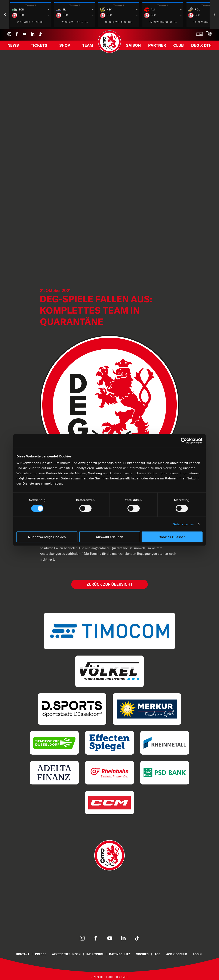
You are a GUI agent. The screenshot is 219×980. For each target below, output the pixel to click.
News (14, 46)
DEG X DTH (200, 46)
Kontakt (21, 954)
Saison (134, 46)
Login (200, 954)
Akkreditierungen (65, 954)
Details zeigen (183, 524)
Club (178, 46)
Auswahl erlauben (109, 537)
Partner (158, 46)
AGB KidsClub (178, 954)
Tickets (40, 46)
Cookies (143, 954)
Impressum (95, 954)
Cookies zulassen (172, 537)
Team (87, 46)
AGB (159, 954)
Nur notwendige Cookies (47, 537)
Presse (39, 954)
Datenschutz (120, 954)
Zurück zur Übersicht (109, 584)
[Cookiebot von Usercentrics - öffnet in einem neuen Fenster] (184, 441)
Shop (65, 46)
